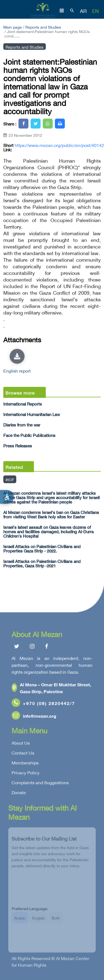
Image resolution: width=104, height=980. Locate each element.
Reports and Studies (43, 27)
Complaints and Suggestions (40, 784)
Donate (19, 793)
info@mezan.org (34, 717)
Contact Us (23, 754)
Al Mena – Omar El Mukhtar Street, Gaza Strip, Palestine (51, 689)
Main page (13, 27)
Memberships (25, 764)
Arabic (20, 920)
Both (56, 920)
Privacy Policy (26, 774)
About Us (21, 744)
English (39, 920)
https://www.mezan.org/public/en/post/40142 (59, 145)
